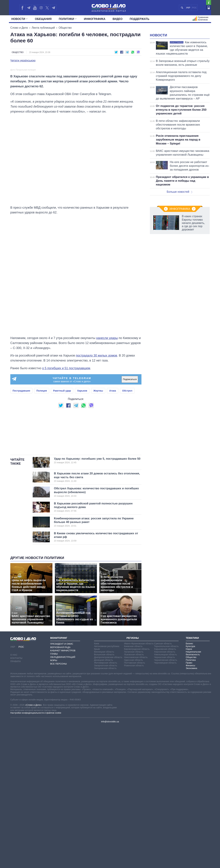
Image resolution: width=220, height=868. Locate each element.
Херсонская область (165, 794)
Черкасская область (164, 799)
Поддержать (140, 19)
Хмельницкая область (165, 796)
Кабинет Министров (63, 792)
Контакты (16, 800)
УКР (188, 8)
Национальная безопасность (193, 795)
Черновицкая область (165, 805)
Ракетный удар (62, 490)
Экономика (191, 810)
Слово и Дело (19, 28)
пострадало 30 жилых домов (96, 455)
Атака (112, 490)
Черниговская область (166, 802)
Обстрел (127, 490)
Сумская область (163, 785)
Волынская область (104, 796)
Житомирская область (106, 805)
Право (189, 805)
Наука (189, 791)
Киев (97, 785)
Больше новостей (180, 235)
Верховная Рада (60, 789)
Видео (118, 19)
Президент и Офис (62, 786)
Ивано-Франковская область (139, 785)
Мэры (54, 802)
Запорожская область (105, 810)
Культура (190, 788)
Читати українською (23, 61)
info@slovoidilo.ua (110, 863)
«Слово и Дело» (33, 847)
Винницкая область (104, 794)
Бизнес (189, 785)
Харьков (82, 490)
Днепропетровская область (108, 799)
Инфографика (95, 19)
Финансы (191, 807)
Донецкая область (103, 802)
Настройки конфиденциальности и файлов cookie (36, 855)
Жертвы (98, 490)
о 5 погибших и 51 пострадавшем (66, 467)
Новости (20, 19)
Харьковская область (165, 791)
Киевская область (133, 788)
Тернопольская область (166, 788)
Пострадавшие (21, 490)
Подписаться (130, 478)
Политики (68, 19)
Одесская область (134, 802)
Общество (65, 28)
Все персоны (59, 805)
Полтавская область (135, 805)
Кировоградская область (137, 791)
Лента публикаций (43, 28)
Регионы (133, 780)
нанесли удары (107, 437)
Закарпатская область (106, 807)
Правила (16, 803)
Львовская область (134, 796)
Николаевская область (136, 799)
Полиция (42, 490)
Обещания (43, 19)
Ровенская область (134, 807)
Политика (191, 802)
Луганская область (134, 794)
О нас (14, 797)
